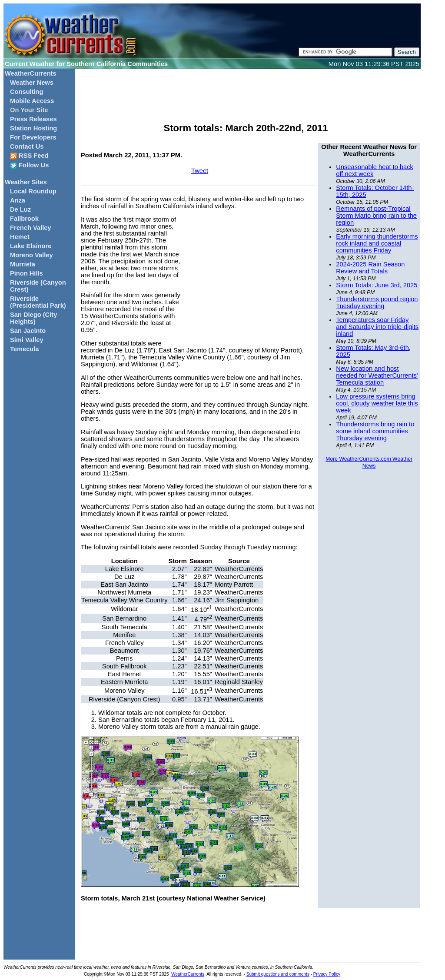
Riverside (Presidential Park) (38, 302)
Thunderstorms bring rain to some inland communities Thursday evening (375, 431)
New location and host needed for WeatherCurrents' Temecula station (377, 375)
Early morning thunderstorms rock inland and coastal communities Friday (377, 243)
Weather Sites (26, 182)
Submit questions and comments (278, 974)
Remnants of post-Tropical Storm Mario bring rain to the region (376, 216)
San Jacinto (28, 331)
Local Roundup (33, 191)
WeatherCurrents (31, 73)
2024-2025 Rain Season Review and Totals (370, 268)
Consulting (27, 92)
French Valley (31, 228)
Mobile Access (32, 101)
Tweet (200, 171)
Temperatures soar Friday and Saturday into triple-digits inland (377, 327)
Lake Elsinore (31, 246)
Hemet (20, 237)
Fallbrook (24, 219)
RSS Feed (29, 156)
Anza (18, 200)
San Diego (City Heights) (33, 318)
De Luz (20, 209)
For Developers (33, 137)
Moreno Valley (32, 255)
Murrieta (23, 264)
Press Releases (33, 119)
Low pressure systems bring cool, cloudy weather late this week (377, 403)
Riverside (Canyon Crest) (38, 286)
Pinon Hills (27, 273)
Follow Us (29, 165)
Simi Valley (27, 340)
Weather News (32, 83)
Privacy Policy (327, 974)
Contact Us (27, 146)
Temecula (25, 349)
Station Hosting (33, 128)
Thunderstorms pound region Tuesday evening (377, 302)
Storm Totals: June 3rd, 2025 (377, 285)
